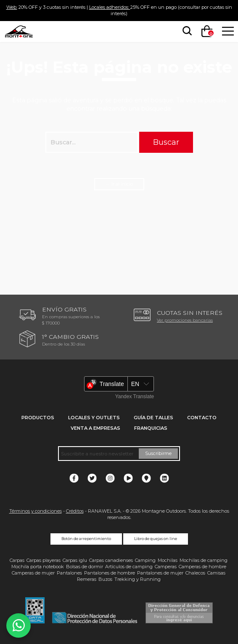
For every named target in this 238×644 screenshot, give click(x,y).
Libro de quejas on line (156, 539)
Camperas (166, 567)
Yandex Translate (135, 397)
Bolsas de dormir (85, 567)
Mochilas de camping (204, 560)
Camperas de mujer (33, 573)
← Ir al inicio (119, 184)
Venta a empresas (95, 428)
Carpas (17, 560)
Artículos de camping (129, 567)
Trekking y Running (138, 579)
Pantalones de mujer (160, 573)
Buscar (166, 142)
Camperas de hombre (202, 567)
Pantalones (69, 573)
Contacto (202, 418)
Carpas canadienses (111, 560)
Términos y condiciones (36, 511)
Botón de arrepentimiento (86, 539)
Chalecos (195, 573)
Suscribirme (158, 453)
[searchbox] (185, 31)
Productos (38, 418)
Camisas (216, 573)
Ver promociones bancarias (185, 320)
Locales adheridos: (110, 7)
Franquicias (151, 428)
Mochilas (168, 560)
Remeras (87, 579)
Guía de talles (153, 418)
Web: (12, 7)
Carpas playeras (44, 560)
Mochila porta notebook (38, 567)
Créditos (75, 511)
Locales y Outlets (94, 418)
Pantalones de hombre (110, 573)
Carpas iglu (75, 560)
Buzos (105, 579)
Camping (145, 560)
